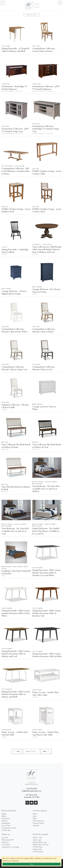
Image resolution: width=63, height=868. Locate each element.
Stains (35, 819)
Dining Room (6, 819)
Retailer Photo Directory (41, 845)
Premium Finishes (38, 823)
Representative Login (40, 842)
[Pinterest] (36, 803)
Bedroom (5, 821)
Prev (17, 751)
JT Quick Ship (6, 830)
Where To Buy (38, 838)
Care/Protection (38, 852)
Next (46, 751)
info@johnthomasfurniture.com (32, 791)
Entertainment (6, 823)
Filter (27, 15)
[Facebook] (32, 803)
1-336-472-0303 (31, 789)
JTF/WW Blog (37, 847)
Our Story (5, 838)
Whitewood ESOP (8, 840)
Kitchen (4, 816)
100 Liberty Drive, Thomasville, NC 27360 (32, 796)
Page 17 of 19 (31, 751)
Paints (35, 816)
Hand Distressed (38, 821)
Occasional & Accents (9, 828)
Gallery (4, 814)
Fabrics (35, 814)
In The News (6, 845)
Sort (36, 15)
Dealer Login (37, 840)
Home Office (6, 826)
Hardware (36, 826)
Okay (31, 864)
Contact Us (5, 842)
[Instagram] (27, 803)
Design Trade (37, 849)
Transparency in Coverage (10, 847)
